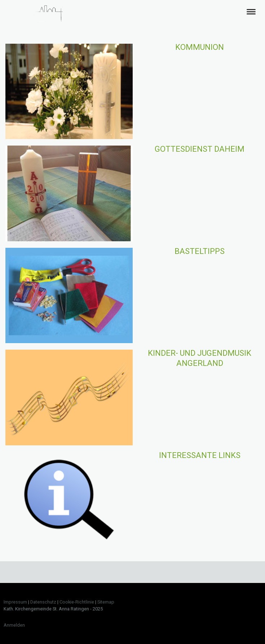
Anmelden (14, 625)
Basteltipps (200, 251)
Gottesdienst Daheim (200, 149)
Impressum (15, 602)
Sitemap (106, 602)
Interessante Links (200, 455)
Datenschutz (43, 602)
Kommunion (200, 47)
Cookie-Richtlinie (77, 602)
